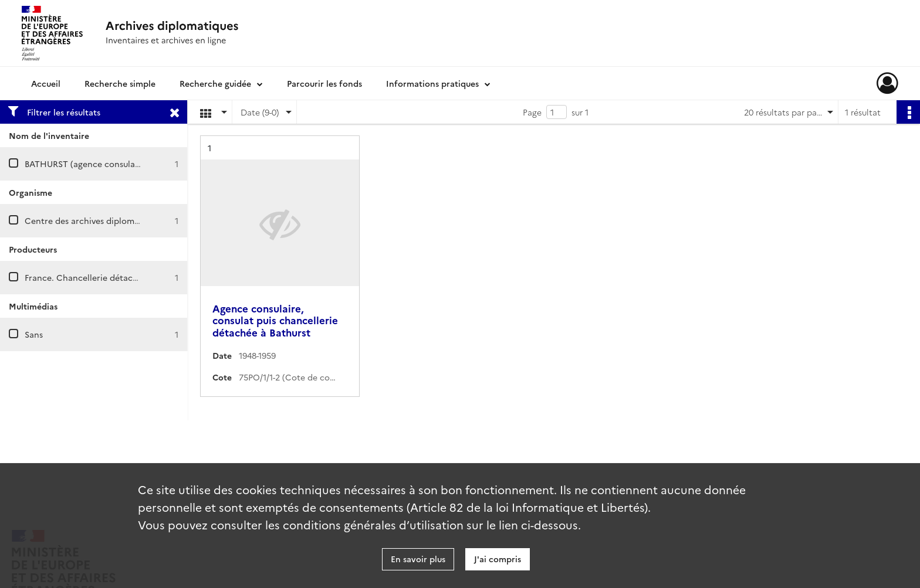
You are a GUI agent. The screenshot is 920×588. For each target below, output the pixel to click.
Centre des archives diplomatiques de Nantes (116, 220)
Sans (34, 334)
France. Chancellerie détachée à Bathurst (107, 277)
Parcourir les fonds (324, 83)
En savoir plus (418, 559)
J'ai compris (498, 559)
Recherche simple (120, 83)
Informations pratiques (432, 83)
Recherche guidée (215, 83)
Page (532, 112)
